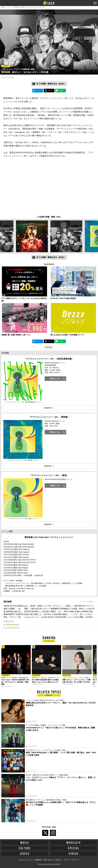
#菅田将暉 (49, 347)
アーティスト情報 (86, 602)
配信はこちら (55, 486)
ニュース (10, 8)
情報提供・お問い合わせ (44, 860)
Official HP (9, 621)
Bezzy (3, 8)
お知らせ (58, 860)
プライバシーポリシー (72, 860)
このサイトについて (26, 860)
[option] (32, 236)
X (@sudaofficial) (12, 625)
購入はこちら (55, 379)
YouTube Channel (12, 628)
